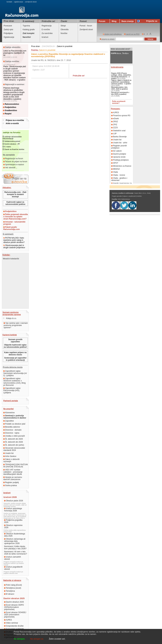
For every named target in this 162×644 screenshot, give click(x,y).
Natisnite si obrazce (12, 580)
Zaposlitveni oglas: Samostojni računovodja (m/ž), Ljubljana (15, 373)
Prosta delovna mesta (13, 367)
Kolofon (139, 196)
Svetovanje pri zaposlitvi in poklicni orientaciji (15, 359)
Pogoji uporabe (117, 196)
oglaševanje (19, 2)
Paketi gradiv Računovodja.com (11, 228)
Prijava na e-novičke (15, 120)
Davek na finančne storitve (14, 149)
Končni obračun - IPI (12, 144)
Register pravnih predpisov (119, 147)
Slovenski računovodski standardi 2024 (14, 449)
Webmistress (126, 199)
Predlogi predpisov (120, 160)
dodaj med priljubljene (112, 34)
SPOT (115, 163)
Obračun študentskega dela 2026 (15, 535)
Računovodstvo (11, 104)
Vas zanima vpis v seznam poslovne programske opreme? (16, 325)
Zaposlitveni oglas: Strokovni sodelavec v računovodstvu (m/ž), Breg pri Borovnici (14, 382)
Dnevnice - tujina (11, 433)
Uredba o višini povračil (14, 436)
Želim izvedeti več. (57, 639)
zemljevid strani (31, 2)
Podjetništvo (10, 107)
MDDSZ (115, 169)
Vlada (115, 172)
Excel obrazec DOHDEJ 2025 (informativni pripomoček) (15, 615)
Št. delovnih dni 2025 (13, 439)
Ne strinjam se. (37, 639)
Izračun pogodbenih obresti (13, 568)
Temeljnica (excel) (13, 588)
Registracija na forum (13, 159)
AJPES (8, 620)
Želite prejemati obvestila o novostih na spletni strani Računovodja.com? (16, 217)
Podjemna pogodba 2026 (13, 521)
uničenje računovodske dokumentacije (12, 138)
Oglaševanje (9, 37)
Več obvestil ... (10, 168)
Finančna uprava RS (121, 116)
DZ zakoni (116, 151)
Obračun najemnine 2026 (13, 526)
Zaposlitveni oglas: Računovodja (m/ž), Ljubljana (12, 390)
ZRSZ (115, 122)
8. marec (8, 147)
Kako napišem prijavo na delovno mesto (15, 354)
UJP (114, 134)
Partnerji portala (11, 401)
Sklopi (63, 26)
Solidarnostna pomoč (12, 141)
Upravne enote (118, 157)
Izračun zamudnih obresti (12, 558)
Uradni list (8, 453)
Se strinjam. (20, 639)
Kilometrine (9, 413)
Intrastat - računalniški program (14, 223)
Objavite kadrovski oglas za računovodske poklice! (15, 346)
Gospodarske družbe (14, 626)
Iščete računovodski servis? (120, 49)
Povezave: (116, 109)
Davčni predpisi (119, 154)
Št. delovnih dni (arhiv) (14, 445)
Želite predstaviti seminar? (119, 102)
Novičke (64, 33)
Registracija (47, 26)
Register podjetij (11, 482)
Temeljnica (9, 591)
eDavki (115, 119)
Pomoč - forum (86, 26)
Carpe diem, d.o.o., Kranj (142, 193)
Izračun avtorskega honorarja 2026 (13, 510)
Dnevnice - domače (12, 430)
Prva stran (9, 21)
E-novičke (46, 30)
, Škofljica (120, 53)
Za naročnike (47, 33)
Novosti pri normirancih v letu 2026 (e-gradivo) (120, 93)
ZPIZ (114, 125)
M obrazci (9, 594)
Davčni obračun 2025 (14, 602)
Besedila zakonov (12, 427)
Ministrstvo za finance (121, 166)
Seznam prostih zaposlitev (15, 341)
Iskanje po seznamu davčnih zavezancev (13, 478)
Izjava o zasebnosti (129, 196)
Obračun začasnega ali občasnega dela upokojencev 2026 (15, 541)
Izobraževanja (117, 67)
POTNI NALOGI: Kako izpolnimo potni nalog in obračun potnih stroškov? (14, 240)
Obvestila (65, 30)
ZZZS (114, 128)
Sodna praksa (10, 485)
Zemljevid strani (86, 30)
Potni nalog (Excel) (13, 585)
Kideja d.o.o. (10, 318)
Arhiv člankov (10, 456)
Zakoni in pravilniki (65, 46)
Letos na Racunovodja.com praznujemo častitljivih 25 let (15, 53)
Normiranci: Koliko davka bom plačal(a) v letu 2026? (15, 548)
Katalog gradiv (29, 30)
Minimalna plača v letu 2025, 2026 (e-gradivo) (120, 88)
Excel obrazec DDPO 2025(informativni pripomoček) (14, 607)
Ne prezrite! (9, 409)
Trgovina (26, 26)
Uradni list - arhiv (119, 143)
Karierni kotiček (10, 335)
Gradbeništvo (10, 110)
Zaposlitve (9, 421)
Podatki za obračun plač (14, 424)
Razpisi (7, 114)
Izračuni (45, 37)
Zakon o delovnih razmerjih (11, 460)
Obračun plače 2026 (14, 501)
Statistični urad (118, 131)
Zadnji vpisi (8, 30)
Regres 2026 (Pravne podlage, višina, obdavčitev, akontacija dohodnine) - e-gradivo (121, 76)
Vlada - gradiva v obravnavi (119, 179)
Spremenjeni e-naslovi (14, 165)
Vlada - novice (118, 175)
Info (119, 199)
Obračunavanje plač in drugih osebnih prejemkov (14, 246)
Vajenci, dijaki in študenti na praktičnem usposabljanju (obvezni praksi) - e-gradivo (121, 82)
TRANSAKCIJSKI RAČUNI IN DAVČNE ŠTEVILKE (16, 466)
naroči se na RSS (132, 34)
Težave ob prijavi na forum (15, 162)
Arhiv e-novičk (12, 123)
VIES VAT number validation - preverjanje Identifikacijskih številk (13, 472)
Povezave (8, 26)
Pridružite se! (79, 76)
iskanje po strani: (107, 39)
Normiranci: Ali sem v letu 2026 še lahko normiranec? (16, 553)
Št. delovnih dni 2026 (13, 442)
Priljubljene (8, 33)
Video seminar (11, 623)
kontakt (9, 2)
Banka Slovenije (119, 137)
